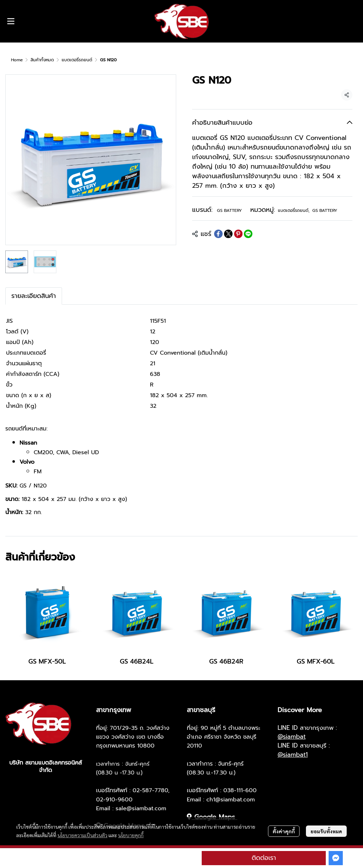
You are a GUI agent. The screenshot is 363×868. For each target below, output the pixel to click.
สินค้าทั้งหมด (42, 60)
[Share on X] (228, 234)
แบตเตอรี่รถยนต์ (77, 60)
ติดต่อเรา (264, 858)
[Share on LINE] (248, 234)
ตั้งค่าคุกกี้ (284, 831)
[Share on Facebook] (218, 234)
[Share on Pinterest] (238, 234)
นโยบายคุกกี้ (131, 835)
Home (17, 60)
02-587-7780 (150, 790)
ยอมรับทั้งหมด (326, 831)
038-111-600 (240, 790)
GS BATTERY (229, 210)
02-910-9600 (114, 800)
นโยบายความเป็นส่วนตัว (82, 835)
